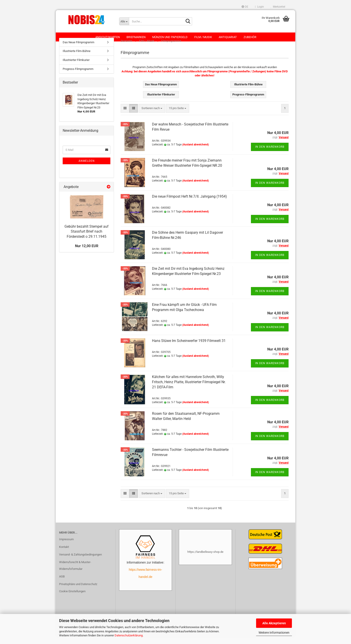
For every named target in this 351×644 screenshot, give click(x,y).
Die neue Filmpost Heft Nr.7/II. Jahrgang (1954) (189, 203)
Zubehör (250, 37)
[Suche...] (124, 21)
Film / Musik (203, 37)
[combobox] (152, 115)
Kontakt (64, 554)
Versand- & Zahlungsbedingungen (80, 561)
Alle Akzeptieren (274, 623)
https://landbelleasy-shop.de (205, 559)
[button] (245, 7)
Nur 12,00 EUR (87, 253)
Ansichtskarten (108, 37)
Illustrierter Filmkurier (76, 67)
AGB (62, 583)
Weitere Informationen (274, 633)
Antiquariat (228, 37)
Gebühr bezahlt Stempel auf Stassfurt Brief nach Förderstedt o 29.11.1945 (87, 239)
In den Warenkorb (270, 154)
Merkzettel (278, 7)
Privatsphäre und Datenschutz (78, 591)
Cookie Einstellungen (72, 598)
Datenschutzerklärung (129, 635)
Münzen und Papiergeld (170, 37)
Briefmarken (136, 37)
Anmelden (87, 168)
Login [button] (259, 7)
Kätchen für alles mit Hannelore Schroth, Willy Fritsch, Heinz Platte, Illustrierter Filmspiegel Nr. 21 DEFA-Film (189, 389)
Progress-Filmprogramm (78, 76)
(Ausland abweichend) (196, 151)
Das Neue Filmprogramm (78, 49)
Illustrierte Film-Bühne (77, 58)
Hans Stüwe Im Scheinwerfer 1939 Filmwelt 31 (189, 348)
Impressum (66, 546)
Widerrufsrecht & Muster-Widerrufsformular (75, 572)
